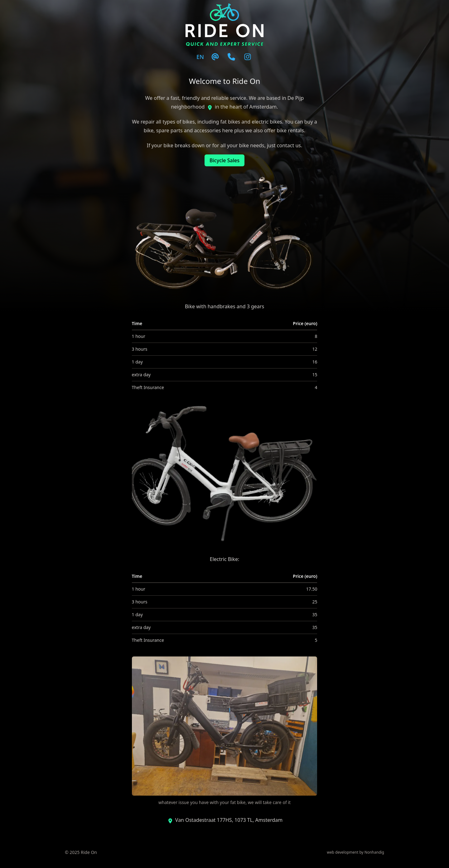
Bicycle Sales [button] (224, 160)
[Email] (215, 57)
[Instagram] (248, 57)
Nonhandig (374, 852)
